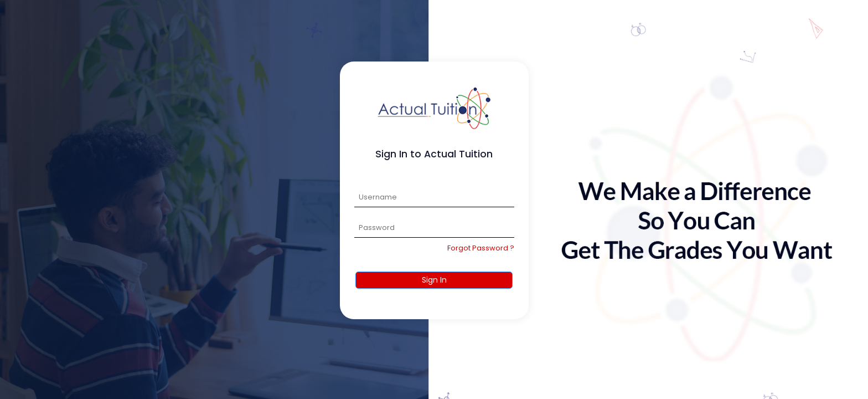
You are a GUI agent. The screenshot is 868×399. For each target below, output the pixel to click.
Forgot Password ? (481, 248)
